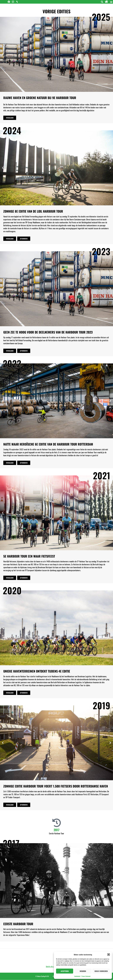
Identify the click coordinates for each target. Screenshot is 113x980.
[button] (109, 955)
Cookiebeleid (77, 976)
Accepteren (65, 971)
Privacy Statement (86, 976)
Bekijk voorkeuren (101, 971)
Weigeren (83, 971)
